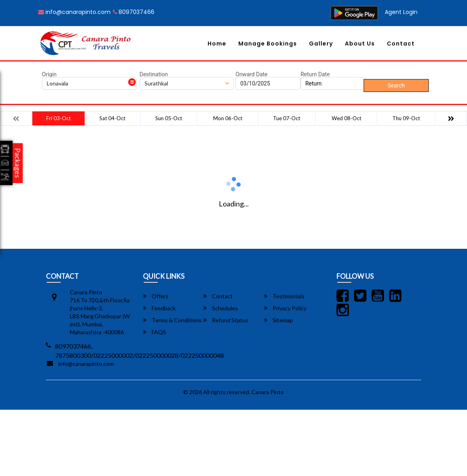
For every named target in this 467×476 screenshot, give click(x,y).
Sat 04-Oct (112, 118)
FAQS (154, 332)
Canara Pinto (268, 392)
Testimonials (284, 296)
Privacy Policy (285, 308)
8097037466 (134, 12)
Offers (156, 296)
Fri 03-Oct (58, 118)
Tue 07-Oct (287, 118)
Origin (49, 74)
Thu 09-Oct (406, 118)
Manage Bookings (268, 44)
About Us (360, 44)
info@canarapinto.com (74, 12)
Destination (154, 74)
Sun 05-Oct (169, 118)
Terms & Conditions (172, 320)
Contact (401, 44)
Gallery (321, 44)
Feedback (159, 308)
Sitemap (278, 320)
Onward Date (251, 74)
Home (217, 44)
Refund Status (226, 320)
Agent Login (401, 12)
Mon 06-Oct (228, 118)
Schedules (221, 308)
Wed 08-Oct (346, 118)
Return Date (315, 74)
